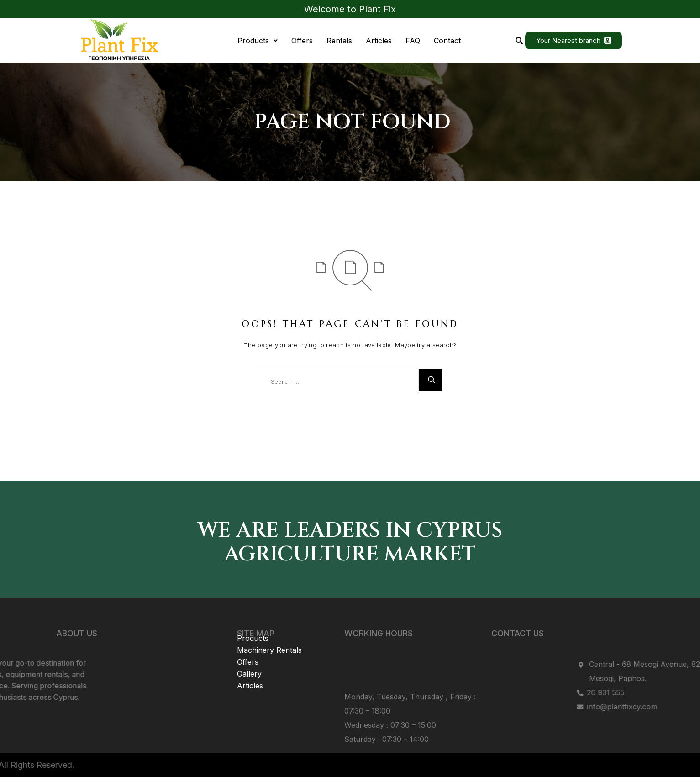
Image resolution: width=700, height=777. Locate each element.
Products (258, 41)
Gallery (249, 650)
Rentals (339, 41)
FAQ (413, 41)
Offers (302, 41)
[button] (258, 41)
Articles (379, 41)
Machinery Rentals (269, 626)
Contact (447, 41)
